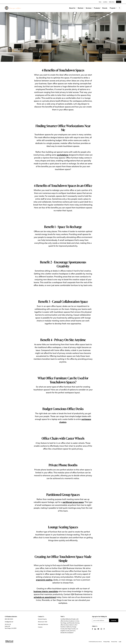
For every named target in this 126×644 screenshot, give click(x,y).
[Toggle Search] (120, 8)
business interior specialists (46, 591)
